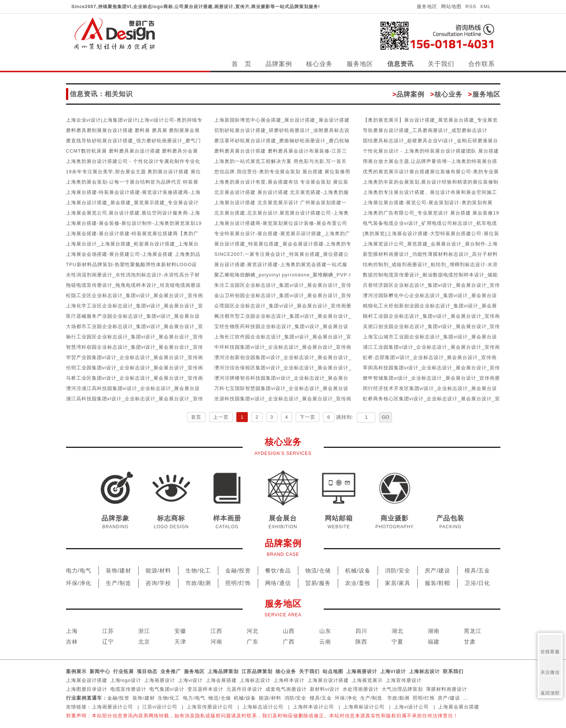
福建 (434, 642)
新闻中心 (100, 671)
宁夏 (397, 642)
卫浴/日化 (477, 583)
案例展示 (76, 671)
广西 (289, 642)
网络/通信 (278, 583)
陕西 (361, 642)
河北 (253, 631)
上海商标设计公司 (364, 707)
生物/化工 (198, 570)
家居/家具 (398, 583)
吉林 (72, 642)
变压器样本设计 (205, 689)
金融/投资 (238, 570)
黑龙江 (473, 631)
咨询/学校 (158, 583)
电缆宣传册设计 (128, 689)
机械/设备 (358, 570)
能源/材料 (158, 570)
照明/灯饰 (238, 583)
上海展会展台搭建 (459, 707)
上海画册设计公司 (112, 707)
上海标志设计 (424, 671)
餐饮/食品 (278, 570)
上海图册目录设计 (87, 689)
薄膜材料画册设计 (447, 689)
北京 (144, 642)
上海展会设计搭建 (87, 680)
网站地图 (451, 6)
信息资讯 (400, 64)
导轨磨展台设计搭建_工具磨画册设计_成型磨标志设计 (425, 130)
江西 (216, 631)
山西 (289, 631)
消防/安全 (398, 570)
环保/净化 (79, 583)
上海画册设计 (362, 671)
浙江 (144, 631)
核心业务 (319, 64)
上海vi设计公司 (411, 707)
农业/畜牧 (358, 583)
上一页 (221, 417)
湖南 (434, 631)
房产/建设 (437, 570)
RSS (471, 6)
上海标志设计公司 (263, 707)
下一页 (308, 417)
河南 (216, 642)
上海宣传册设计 (404, 680)
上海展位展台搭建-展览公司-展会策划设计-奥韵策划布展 (428, 203)
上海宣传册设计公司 (210, 707)
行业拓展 (124, 671)
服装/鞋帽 (437, 583)
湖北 (397, 631)
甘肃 (470, 642)
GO (385, 417)
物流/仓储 (318, 570)
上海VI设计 (393, 671)
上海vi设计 (190, 680)
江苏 (108, 631)
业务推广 (171, 671)
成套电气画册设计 (286, 689)
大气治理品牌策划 (402, 689)
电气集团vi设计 (167, 689)
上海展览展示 (367, 680)
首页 (196, 417)
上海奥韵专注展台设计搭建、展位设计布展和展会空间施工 (430, 192)
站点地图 (333, 671)
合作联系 (482, 64)
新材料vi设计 (325, 689)
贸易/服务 (318, 583)
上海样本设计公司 (313, 707)
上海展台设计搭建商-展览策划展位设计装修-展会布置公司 (281, 223)
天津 (180, 642)
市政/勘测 (198, 583)
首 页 (242, 64)
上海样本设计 (289, 680)
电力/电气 (79, 570)
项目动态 (147, 671)
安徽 (180, 631)
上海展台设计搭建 (328, 680)
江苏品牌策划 (257, 671)
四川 (361, 631)
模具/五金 (477, 570)
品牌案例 (279, 64)
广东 (253, 642)
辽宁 (108, 642)
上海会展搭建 (221, 680)
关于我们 (441, 64)
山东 (325, 631)
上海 (72, 631)
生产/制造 (119, 583)
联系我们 (453, 671)
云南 (325, 642)
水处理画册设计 (361, 689)
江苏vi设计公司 (160, 707)
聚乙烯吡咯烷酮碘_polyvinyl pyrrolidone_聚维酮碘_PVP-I (282, 275)
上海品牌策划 (223, 671)
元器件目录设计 (244, 689)
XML (486, 6)
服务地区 (427, 6)
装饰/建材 (119, 570)
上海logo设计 (126, 680)
